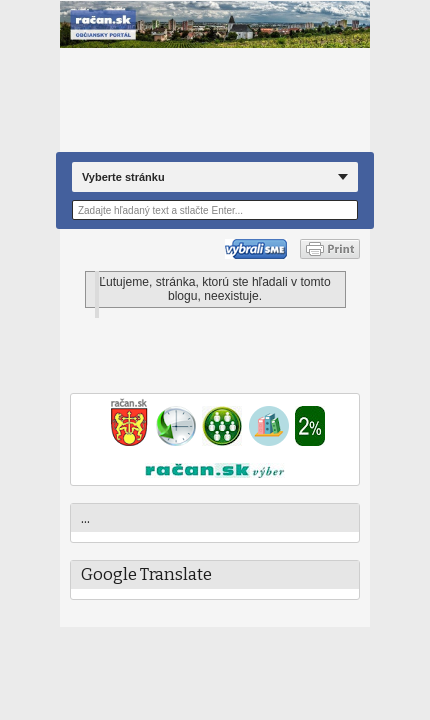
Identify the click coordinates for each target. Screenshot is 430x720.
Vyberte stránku (123, 177)
